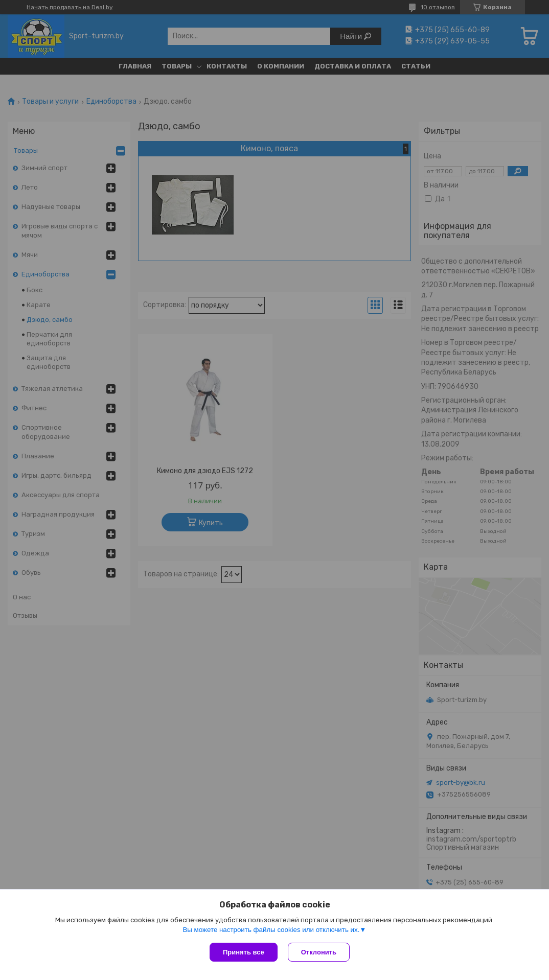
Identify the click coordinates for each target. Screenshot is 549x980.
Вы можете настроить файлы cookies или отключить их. (271, 930)
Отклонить (319, 952)
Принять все (244, 952)
